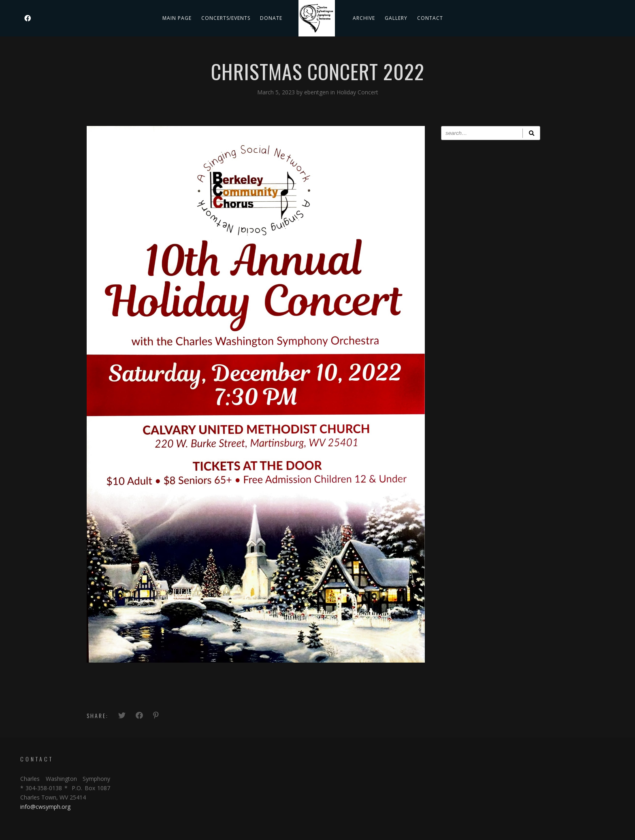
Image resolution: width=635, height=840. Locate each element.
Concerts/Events (226, 18)
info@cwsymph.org (45, 807)
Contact (430, 18)
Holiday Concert (357, 92)
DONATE (271, 18)
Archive (364, 18)
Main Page (177, 18)
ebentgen (317, 92)
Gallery (396, 18)
